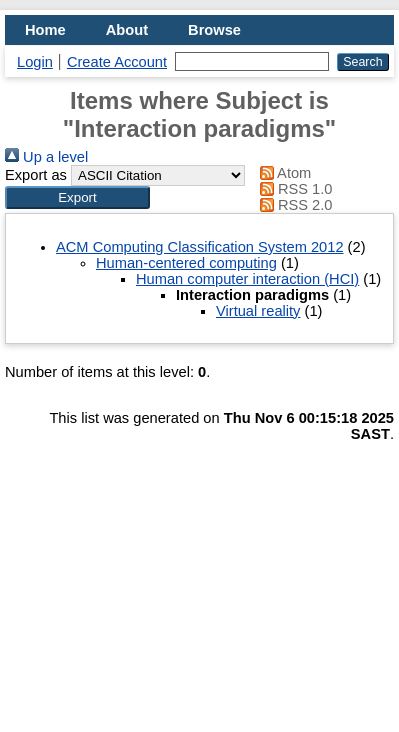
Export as (36, 175)
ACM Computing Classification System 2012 (200, 247)
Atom (282, 173)
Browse (214, 30)
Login (35, 62)
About (127, 30)
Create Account (117, 62)
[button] (77, 197)
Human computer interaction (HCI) (247, 279)
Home (45, 30)
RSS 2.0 (293, 205)
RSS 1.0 (293, 189)
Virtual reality (258, 311)
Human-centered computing (186, 263)
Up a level (46, 157)
